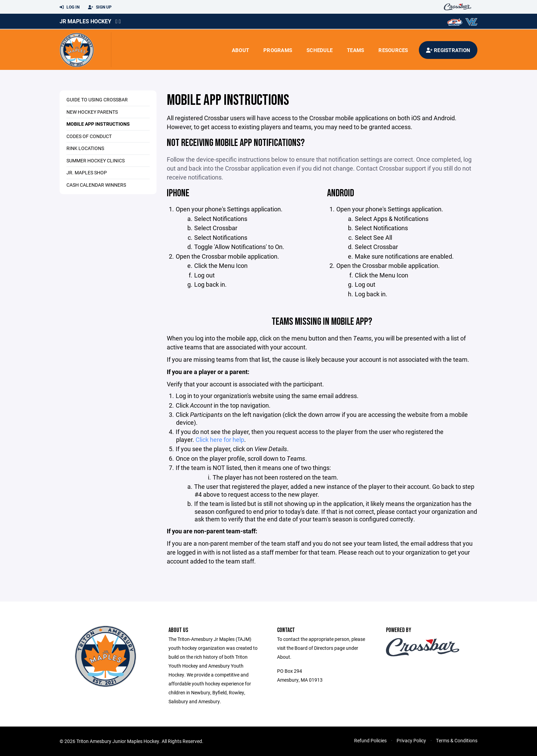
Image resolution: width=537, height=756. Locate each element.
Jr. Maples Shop (87, 172)
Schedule (320, 50)
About (240, 50)
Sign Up (100, 7)
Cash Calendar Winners (96, 185)
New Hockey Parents (92, 112)
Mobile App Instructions (98, 124)
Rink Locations (85, 148)
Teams (355, 50)
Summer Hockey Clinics (96, 160)
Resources (393, 50)
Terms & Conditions (457, 740)
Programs (278, 50)
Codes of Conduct (89, 136)
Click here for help (220, 439)
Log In (70, 7)
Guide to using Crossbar (97, 100)
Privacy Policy (411, 740)
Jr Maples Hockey (85, 21)
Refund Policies (370, 740)
